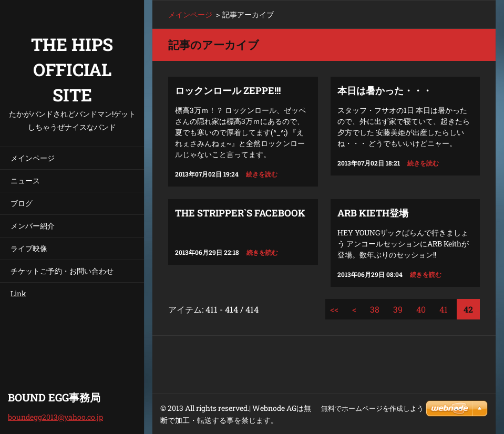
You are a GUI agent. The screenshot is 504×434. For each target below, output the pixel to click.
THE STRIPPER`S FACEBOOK (240, 213)
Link (18, 293)
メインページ (33, 158)
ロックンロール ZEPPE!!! (228, 90)
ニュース (25, 180)
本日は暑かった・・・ (385, 90)
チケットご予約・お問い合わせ (62, 271)
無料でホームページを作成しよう (372, 409)
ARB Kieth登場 (373, 213)
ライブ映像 (29, 248)
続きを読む (262, 174)
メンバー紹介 (33, 226)
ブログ (22, 203)
